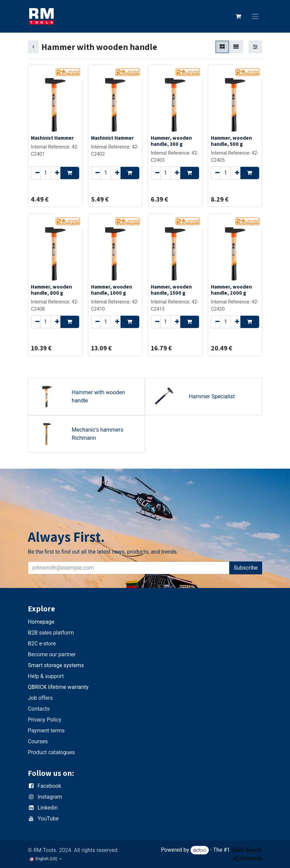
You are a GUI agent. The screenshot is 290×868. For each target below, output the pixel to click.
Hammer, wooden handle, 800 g (51, 290)
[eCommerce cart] (238, 16)
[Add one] (56, 173)
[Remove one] (36, 173)
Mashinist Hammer (52, 138)
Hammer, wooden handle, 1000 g (112, 290)
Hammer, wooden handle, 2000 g (231, 290)
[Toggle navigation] (255, 16)
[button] (70, 173)
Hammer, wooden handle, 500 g (231, 141)
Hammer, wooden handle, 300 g (171, 141)
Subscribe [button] (246, 568)
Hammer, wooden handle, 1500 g (171, 290)
